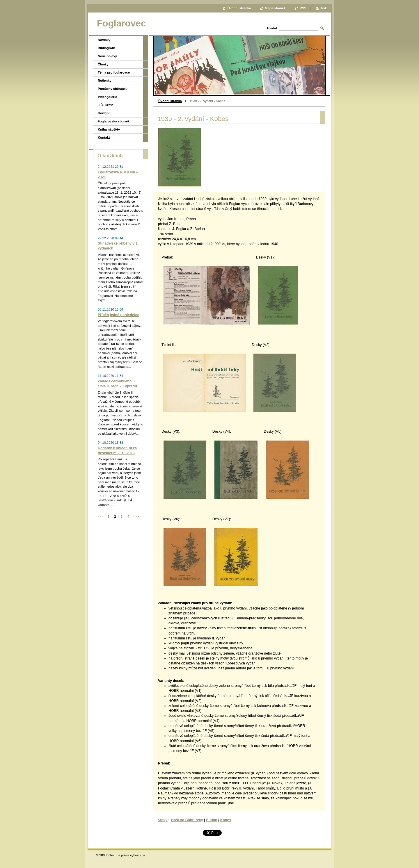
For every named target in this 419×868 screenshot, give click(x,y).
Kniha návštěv (109, 129)
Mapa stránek (275, 8)
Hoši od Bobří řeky (187, 820)
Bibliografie (107, 48)
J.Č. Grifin (105, 105)
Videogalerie (107, 97)
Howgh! (104, 113)
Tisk (324, 8)
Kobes (226, 820)
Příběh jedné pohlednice (118, 315)
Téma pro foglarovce (114, 72)
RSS (303, 8)
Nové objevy (107, 56)
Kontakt (104, 138)
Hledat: (273, 28)
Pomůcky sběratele (113, 89)
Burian (212, 820)
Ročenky (105, 81)
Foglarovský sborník (114, 121)
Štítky (163, 820)
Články (103, 64)
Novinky (104, 40)
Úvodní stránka (170, 101)
